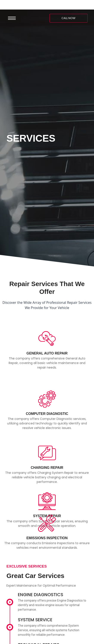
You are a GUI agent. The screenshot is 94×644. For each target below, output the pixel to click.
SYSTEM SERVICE (35, 620)
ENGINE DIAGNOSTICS (41, 595)
